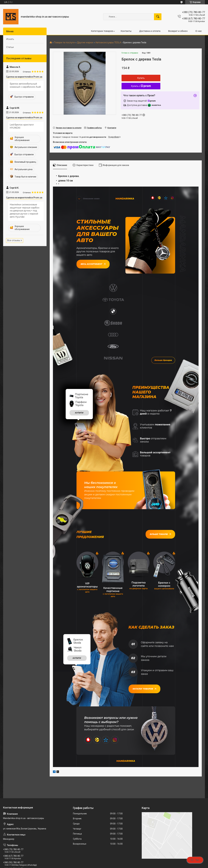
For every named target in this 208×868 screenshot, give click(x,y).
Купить (141, 78)
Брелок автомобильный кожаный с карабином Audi (25, 85)
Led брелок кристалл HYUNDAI (22, 126)
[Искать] (158, 17)
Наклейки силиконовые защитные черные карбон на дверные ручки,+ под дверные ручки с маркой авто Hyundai (25, 211)
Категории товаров (102, 31)
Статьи (10, 47)
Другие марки (85, 43)
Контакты (126, 31)
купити (79, 349)
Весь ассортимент (93, 264)
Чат (195, 860)
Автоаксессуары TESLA (108, 43)
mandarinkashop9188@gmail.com (22, 818)
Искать (10, 39)
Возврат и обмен (178, 31)
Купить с (141, 86)
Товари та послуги (64, 43)
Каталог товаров (144, 625)
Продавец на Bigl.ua (104, 862)
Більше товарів (160, 471)
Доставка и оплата (150, 31)
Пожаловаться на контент (108, 865)
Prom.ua (118, 859)
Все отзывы (14, 240)
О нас (199, 31)
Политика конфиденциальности (135, 865)
